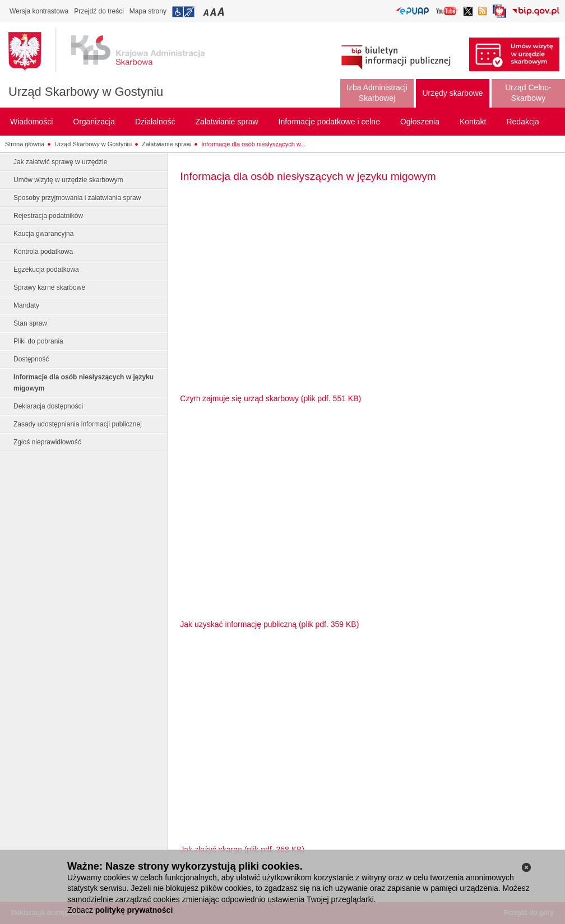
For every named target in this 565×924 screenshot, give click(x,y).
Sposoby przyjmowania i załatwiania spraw (77, 198)
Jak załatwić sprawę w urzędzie (60, 162)
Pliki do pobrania (38, 341)
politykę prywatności (134, 910)
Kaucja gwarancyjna (43, 234)
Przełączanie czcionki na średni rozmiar (214, 11)
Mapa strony (148, 11)
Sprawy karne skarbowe (49, 287)
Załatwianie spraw (166, 144)
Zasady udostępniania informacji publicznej (78, 424)
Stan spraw (30, 323)
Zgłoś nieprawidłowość (47, 442)
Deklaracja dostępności (48, 406)
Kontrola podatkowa (43, 252)
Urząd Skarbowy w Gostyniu (86, 92)
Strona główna (25, 144)
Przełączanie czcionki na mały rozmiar (207, 11)
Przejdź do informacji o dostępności (183, 12)
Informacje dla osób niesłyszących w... (253, 144)
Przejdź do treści (99, 11)
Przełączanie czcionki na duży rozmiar (222, 11)
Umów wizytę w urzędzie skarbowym (68, 180)
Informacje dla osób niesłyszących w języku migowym (84, 383)
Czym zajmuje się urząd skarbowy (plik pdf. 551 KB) (270, 398)
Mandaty (26, 305)
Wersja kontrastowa (39, 11)
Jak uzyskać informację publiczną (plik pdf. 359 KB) (269, 624)
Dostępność (31, 359)
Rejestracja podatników (48, 216)
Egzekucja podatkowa (46, 270)
